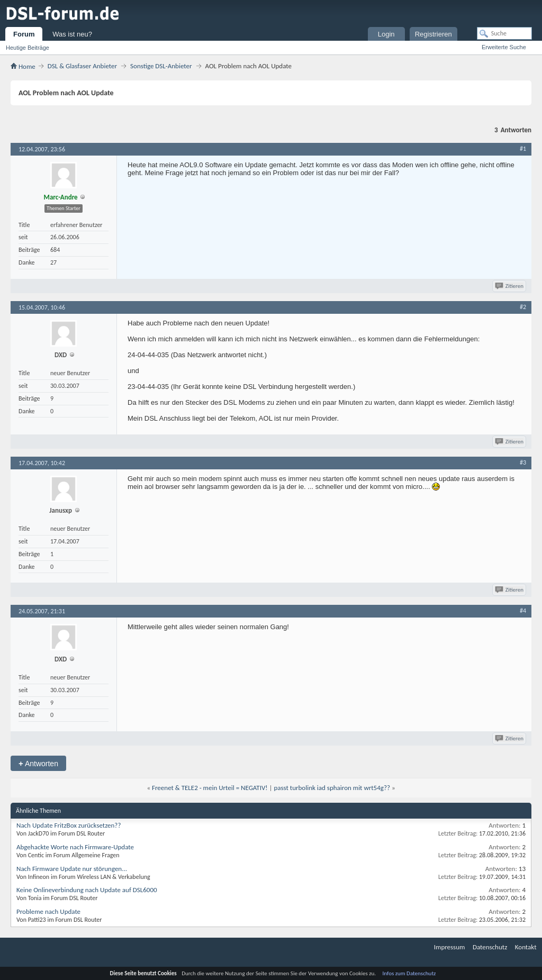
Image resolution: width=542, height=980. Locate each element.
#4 (523, 611)
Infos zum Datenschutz (409, 973)
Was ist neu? (72, 34)
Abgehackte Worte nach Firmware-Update (75, 847)
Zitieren (510, 286)
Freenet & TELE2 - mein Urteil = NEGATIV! (210, 788)
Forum (24, 34)
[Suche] (504, 33)
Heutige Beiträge (28, 48)
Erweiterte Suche (504, 47)
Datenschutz (490, 947)
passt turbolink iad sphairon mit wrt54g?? (332, 788)
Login (386, 34)
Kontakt (526, 947)
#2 (523, 307)
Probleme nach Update (48, 911)
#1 (523, 149)
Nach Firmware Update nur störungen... (72, 869)
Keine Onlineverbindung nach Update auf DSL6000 (87, 890)
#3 (523, 462)
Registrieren (433, 34)
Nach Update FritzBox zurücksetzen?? (69, 825)
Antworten (38, 763)
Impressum (450, 947)
